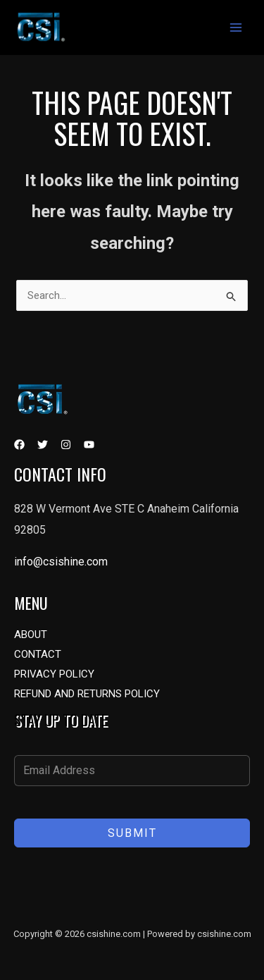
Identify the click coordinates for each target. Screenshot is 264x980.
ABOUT (31, 635)
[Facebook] (19, 445)
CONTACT (38, 654)
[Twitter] (43, 445)
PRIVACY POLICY (54, 674)
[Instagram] (66, 445)
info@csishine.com (61, 562)
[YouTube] (89, 445)
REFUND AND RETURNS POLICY (87, 694)
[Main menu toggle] (235, 28)
